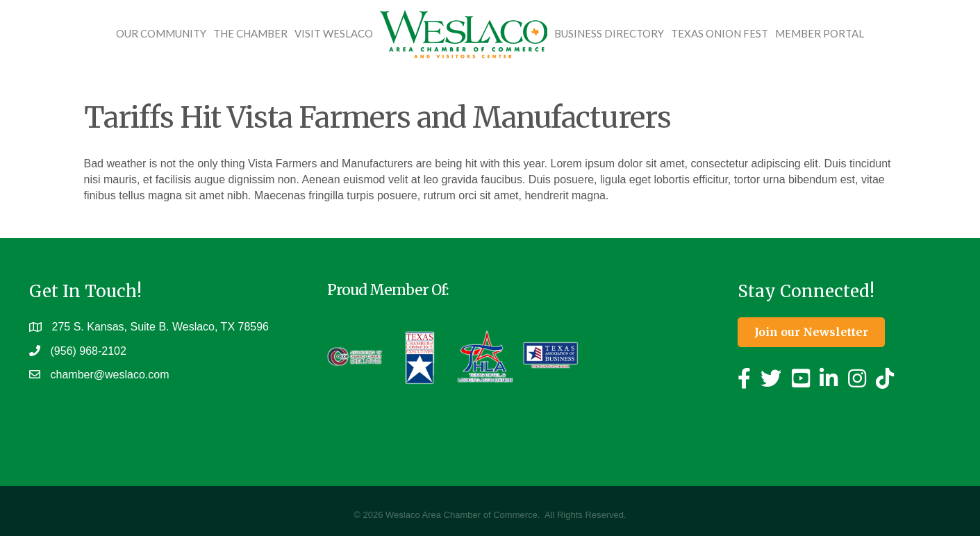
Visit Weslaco (334, 33)
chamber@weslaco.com (110, 375)
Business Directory (609, 33)
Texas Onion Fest (720, 33)
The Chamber (250, 33)
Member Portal (820, 33)
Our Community (161, 33)
